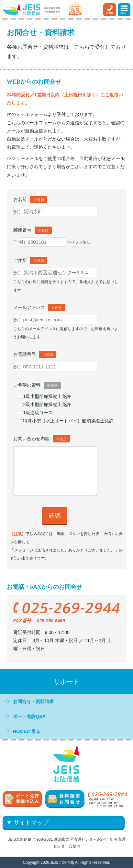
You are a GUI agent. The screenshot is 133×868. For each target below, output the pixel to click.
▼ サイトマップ (27, 823)
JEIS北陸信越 (62, 862)
